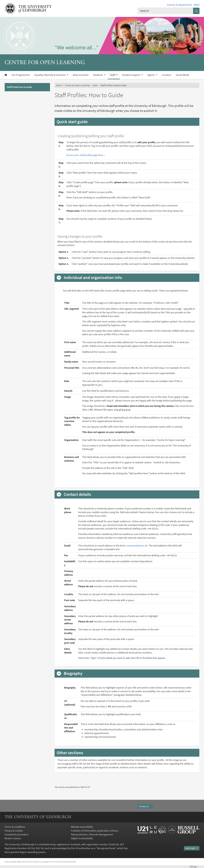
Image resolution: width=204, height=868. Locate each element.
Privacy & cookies (14, 831)
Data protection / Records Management (92, 834)
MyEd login (192, 848)
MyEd (197, 5)
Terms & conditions (15, 827)
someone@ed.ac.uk (137, 546)
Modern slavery (13, 838)
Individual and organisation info (93, 278)
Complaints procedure (17, 834)
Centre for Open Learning (77, 85)
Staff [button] (113, 75)
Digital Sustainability (82, 838)
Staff (95, 85)
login (195, 867)
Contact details (77, 494)
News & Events (81, 75)
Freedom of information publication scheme (95, 831)
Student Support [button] (131, 75)
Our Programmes (21, 75)
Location (166, 75)
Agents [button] (151, 75)
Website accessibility (82, 827)
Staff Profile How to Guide (19, 87)
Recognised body (106, 848)
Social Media (182, 75)
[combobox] (165, 11)
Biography (73, 673)
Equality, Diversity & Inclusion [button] (50, 75)
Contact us (145, 806)
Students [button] (98, 75)
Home (59, 85)
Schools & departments (179, 5)
